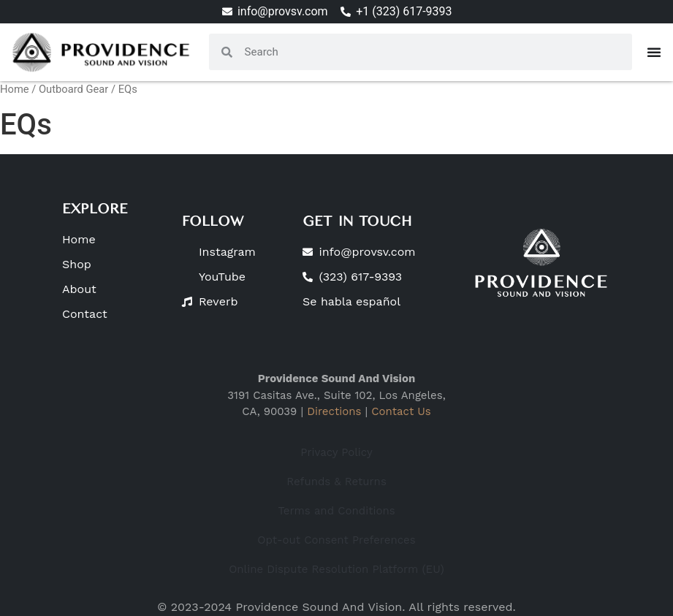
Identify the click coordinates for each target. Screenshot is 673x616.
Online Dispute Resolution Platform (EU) (336, 569)
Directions (334, 411)
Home (15, 89)
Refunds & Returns (336, 482)
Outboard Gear (73, 89)
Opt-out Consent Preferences (336, 540)
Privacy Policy (336, 452)
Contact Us (401, 411)
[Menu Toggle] (654, 52)
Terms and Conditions (336, 511)
